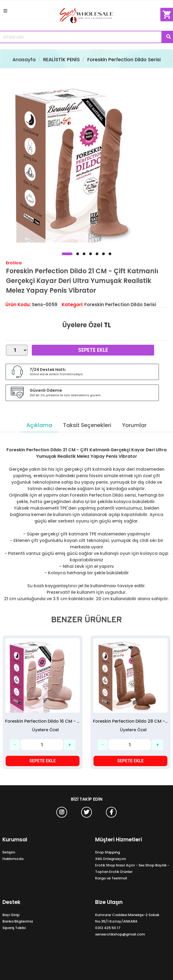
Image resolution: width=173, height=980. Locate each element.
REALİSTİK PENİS (61, 60)
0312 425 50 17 (108, 928)
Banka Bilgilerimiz (18, 921)
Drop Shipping (108, 852)
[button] (67, 254)
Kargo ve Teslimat (111, 878)
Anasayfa (24, 60)
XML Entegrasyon (110, 859)
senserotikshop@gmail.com (120, 934)
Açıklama (39, 425)
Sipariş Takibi (14, 928)
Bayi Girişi (11, 915)
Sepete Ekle (93, 350)
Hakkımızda (13, 859)
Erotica (14, 263)
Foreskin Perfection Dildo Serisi (124, 60)
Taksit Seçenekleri (87, 425)
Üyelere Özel (82, 325)
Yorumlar (134, 425)
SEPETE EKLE (43, 761)
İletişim (9, 852)
